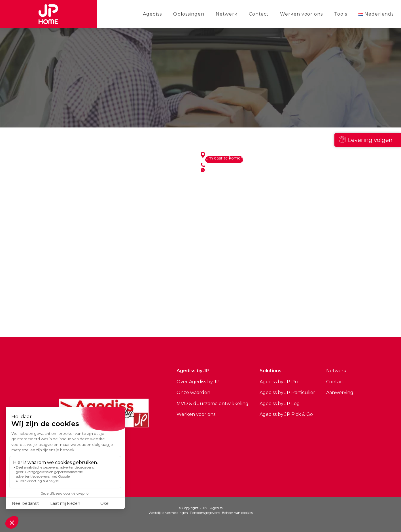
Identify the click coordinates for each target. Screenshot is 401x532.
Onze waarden (193, 392)
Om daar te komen (224, 158)
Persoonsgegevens (205, 513)
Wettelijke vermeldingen (168, 513)
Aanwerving (340, 392)
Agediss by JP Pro (280, 382)
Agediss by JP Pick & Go (286, 414)
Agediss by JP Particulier (287, 392)
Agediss (152, 14)
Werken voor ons (301, 14)
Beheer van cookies (237, 513)
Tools (341, 14)
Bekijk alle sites (124, 317)
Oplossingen (189, 14)
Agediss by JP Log (280, 404)
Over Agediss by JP (198, 382)
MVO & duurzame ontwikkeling (213, 404)
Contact (259, 14)
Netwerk (227, 14)
